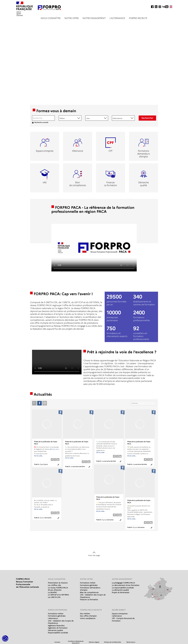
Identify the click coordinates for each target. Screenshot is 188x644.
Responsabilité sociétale (58, 633)
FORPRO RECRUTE (138, 18)
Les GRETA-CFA (54, 597)
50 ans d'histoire (55, 590)
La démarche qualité (120, 590)
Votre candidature (88, 618)
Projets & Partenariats (121, 592)
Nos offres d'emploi (88, 616)
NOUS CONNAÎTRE (51, 18)
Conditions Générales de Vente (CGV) (76, 642)
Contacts (57, 642)
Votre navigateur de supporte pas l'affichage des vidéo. (94, 248)
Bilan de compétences (89, 592)
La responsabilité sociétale (123, 588)
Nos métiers (85, 614)
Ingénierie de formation (58, 628)
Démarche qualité (55, 630)
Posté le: (41, 464)
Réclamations (131, 642)
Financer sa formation (89, 600)
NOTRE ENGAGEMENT (94, 18)
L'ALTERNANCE (117, 18)
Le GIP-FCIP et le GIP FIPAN (58, 595)
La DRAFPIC (52, 592)
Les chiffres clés (54, 585)
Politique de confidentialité (112, 642)
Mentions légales (94, 642)
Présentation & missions (58, 583)
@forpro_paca (54, 449)
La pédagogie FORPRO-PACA (123, 583)
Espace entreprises (120, 614)
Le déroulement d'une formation (126, 585)
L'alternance (53, 618)
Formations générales (89, 585)
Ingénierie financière (56, 626)
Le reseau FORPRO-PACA (58, 588)
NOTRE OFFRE (72, 18)
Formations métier (88, 583)
